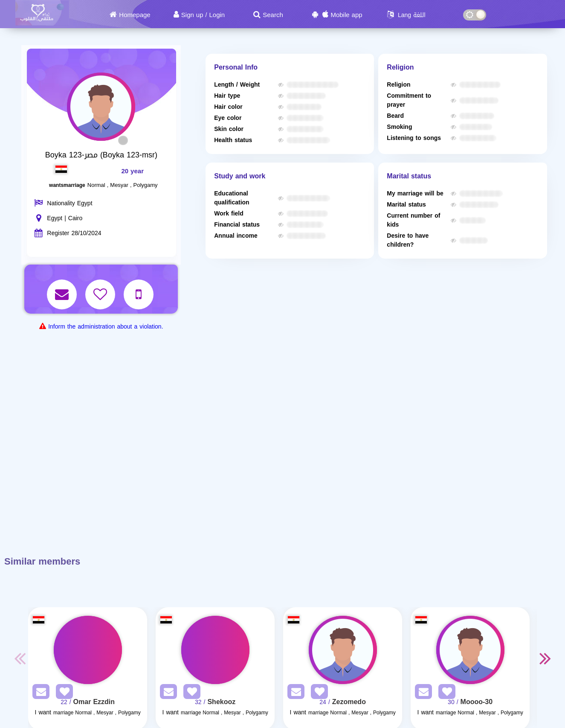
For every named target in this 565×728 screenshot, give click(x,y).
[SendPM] (39, 693)
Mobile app (346, 15)
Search (273, 15)
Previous (20, 658)
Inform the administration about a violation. (106, 327)
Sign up (192, 15)
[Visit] (88, 650)
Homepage (135, 15)
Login (217, 15)
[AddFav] (62, 693)
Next (545, 658)
